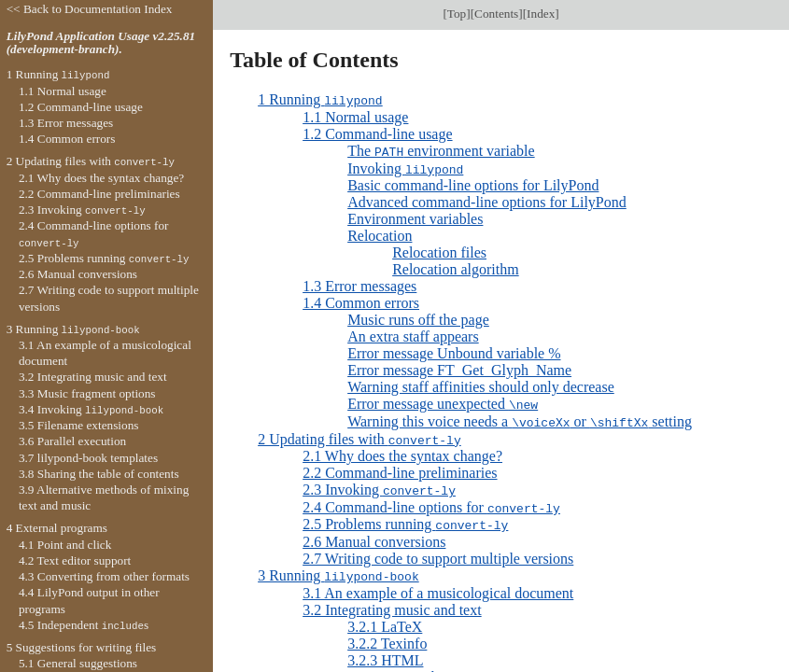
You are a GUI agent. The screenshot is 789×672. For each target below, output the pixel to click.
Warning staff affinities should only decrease (481, 385)
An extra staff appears (413, 335)
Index (541, 14)
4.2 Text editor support (75, 560)
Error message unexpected (443, 402)
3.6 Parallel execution (72, 441)
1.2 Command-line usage (377, 133)
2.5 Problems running (405, 519)
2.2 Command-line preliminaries (400, 469)
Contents (496, 14)
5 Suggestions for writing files (82, 647)
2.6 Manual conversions (374, 536)
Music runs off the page (418, 318)
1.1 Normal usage (355, 116)
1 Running (320, 99)
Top (457, 14)
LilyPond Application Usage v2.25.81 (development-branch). (101, 43)
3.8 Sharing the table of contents (99, 474)
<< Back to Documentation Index (90, 9)
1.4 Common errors (361, 301)
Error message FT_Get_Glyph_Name (459, 368)
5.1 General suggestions (78, 663)
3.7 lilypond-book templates (88, 458)
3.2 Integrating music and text (392, 603)
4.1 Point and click (65, 545)
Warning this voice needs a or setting (520, 419)
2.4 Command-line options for (431, 503)
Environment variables (415, 217)
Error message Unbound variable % (454, 351)
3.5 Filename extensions (79, 425)
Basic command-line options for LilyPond (473, 183)
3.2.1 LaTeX (385, 620)
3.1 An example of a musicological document (438, 587)
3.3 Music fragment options (87, 393)
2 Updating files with (359, 435)
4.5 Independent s (84, 625)
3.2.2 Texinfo (387, 637)
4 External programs (57, 528)
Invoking (405, 167)
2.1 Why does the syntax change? (402, 452)
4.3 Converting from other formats (104, 576)
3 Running (338, 570)
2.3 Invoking (379, 486)
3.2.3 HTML (385, 654)
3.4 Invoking (91, 409)
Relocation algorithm (456, 267)
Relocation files (439, 251)
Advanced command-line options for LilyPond (487, 200)
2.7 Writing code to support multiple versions (438, 553)
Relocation (380, 234)
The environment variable (441, 150)
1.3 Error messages (359, 284)
